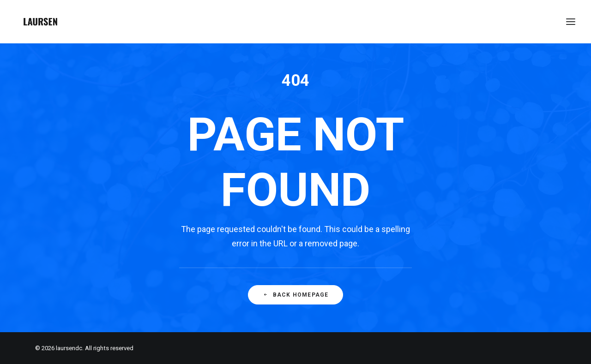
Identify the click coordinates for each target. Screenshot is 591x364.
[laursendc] (40, 22)
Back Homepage (296, 295)
